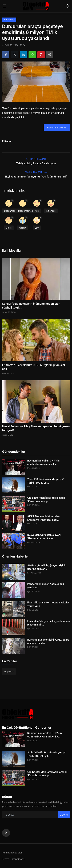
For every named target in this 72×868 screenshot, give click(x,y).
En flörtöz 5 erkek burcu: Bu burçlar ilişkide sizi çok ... (33, 367)
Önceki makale (36, 159)
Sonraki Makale (36, 172)
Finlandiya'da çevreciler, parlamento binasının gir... (49, 623)
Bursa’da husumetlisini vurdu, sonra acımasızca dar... (48, 641)
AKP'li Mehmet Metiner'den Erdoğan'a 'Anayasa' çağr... (43, 518)
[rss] (6, 833)
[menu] (4, 6)
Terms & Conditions (13, 859)
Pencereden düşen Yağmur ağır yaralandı (46, 586)
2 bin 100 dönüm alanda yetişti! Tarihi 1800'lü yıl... (45, 481)
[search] (68, 6)
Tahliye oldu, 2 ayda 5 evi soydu (36, 163)
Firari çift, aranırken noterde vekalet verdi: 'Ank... (48, 604)
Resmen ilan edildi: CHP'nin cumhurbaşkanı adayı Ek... (43, 462)
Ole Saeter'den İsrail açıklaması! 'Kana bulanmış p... (46, 499)
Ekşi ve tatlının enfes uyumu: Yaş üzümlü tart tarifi (36, 177)
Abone (64, 815)
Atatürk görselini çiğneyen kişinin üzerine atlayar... (47, 567)
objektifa (9, 671)
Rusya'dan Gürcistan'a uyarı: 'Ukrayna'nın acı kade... (44, 537)
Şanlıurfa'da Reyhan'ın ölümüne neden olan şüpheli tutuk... (31, 306)
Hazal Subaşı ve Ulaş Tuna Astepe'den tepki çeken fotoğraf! (36, 428)
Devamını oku (57, 127)
